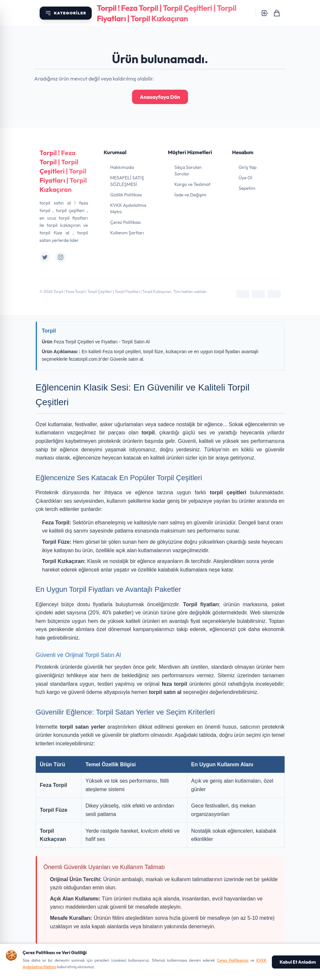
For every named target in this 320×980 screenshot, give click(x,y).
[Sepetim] (277, 13)
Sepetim (247, 188)
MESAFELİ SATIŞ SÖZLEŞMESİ (127, 181)
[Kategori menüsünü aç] (66, 13)
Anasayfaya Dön (160, 97)
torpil (148, 433)
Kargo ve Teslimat (193, 184)
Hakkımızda (122, 167)
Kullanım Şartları (127, 233)
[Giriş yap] (265, 13)
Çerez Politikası (126, 222)
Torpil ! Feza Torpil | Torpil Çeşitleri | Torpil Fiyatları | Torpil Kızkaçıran (63, 171)
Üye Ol (245, 178)
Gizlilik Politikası (126, 195)
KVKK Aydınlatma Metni (128, 209)
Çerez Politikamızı (233, 960)
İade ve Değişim (191, 195)
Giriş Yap (248, 167)
